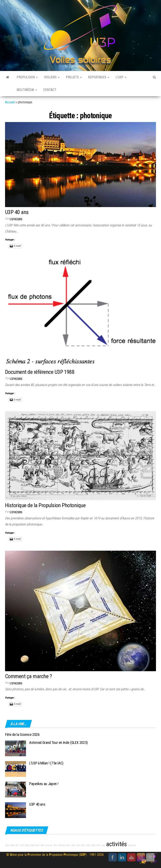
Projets (74, 77)
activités (116, 844)
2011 (17, 845)
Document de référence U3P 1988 (40, 372)
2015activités (64, 845)
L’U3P (121, 77)
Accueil (10, 102)
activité (49, 845)
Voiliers (52, 77)
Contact (50, 90)
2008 (32, 845)
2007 (42, 845)
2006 (12, 845)
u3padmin (16, 219)
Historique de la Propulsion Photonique (45, 505)
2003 (88, 845)
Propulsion (27, 77)
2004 (7, 845)
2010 (37, 845)
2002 (93, 845)
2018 (22, 845)
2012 (83, 845)
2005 (27, 845)
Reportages (99, 77)
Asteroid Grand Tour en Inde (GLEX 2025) (58, 743)
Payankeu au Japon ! (44, 784)
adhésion (132, 845)
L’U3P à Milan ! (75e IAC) (46, 763)
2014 (78, 845)
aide (103, 845)
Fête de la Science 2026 (22, 735)
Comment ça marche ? (28, 676)
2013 (98, 845)
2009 (73, 845)
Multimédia (27, 90)
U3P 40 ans (17, 212)
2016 (55, 845)
